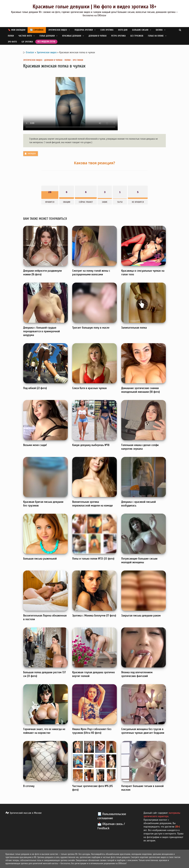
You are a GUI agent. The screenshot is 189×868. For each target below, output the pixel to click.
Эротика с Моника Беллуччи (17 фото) (94, 616)
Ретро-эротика (118, 36)
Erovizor (30, 52)
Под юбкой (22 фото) (35, 388)
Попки (11, 36)
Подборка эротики (84, 30)
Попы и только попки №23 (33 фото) (93, 559)
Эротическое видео (58, 30)
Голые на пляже (156, 36)
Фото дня (123, 30)
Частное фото (25, 36)
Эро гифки (78, 60)
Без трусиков (137, 36)
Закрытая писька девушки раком (141, 616)
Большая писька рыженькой (40, 559)
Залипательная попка (134, 328)
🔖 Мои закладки (17, 30)
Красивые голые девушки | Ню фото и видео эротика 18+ (94, 7)
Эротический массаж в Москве (24, 813)
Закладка (30, 154)
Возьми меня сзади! (35, 445)
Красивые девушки (72, 36)
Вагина (159, 30)
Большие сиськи (140, 30)
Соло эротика (107, 30)
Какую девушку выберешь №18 (91, 445)
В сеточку (29, 786)
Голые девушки (47, 36)
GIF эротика (27, 42)
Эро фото (12, 42)
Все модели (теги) (46, 42)
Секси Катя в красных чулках (89, 388)
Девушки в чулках (98, 36)
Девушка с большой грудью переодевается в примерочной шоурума (41, 331)
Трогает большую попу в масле (91, 328)
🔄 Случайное (37, 30)
